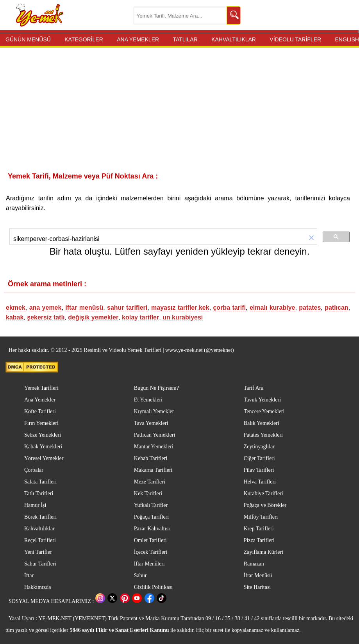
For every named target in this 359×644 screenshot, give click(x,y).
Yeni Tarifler (38, 552)
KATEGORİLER (84, 39)
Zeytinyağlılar (259, 447)
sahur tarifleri (127, 308)
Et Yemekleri (148, 400)
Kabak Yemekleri (43, 447)
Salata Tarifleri (40, 482)
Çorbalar (34, 470)
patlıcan (336, 308)
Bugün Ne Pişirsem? (156, 388)
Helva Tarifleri (260, 482)
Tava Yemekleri (151, 423)
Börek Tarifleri (40, 517)
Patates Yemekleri (263, 435)
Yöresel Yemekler (44, 458)
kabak (15, 317)
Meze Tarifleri (150, 482)
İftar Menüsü (258, 575)
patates (310, 308)
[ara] (152, 239)
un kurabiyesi (183, 317)
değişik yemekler (93, 317)
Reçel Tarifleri (40, 540)
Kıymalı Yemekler (154, 411)
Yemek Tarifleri (41, 388)
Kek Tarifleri (148, 493)
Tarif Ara (254, 388)
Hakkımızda (38, 587)
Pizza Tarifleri (259, 540)
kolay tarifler (140, 317)
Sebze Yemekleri (43, 435)
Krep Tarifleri (259, 529)
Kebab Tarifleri (151, 458)
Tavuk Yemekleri (262, 400)
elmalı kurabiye (272, 308)
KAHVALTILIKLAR (234, 39)
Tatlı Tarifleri (39, 493)
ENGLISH (347, 39)
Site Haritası (257, 587)
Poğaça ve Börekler (265, 505)
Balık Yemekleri (262, 423)
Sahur (140, 575)
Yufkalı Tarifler (151, 505)
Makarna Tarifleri (153, 470)
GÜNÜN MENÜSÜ (28, 39)
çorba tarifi (229, 308)
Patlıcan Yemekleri (155, 435)
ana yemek (46, 308)
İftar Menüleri (149, 564)
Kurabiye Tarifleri (263, 493)
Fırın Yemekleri (41, 423)
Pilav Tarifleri (259, 470)
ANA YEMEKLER (138, 39)
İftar (29, 575)
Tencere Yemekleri (264, 411)
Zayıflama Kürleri (263, 552)
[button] (306, 238)
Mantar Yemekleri (154, 447)
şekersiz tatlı (46, 317)
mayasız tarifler (174, 308)
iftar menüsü (84, 308)
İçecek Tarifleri (151, 552)
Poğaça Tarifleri (151, 517)
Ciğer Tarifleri (259, 458)
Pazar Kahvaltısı (152, 529)
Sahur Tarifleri (40, 564)
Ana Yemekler (40, 400)
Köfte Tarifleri (40, 411)
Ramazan (254, 564)
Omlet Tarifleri (150, 540)
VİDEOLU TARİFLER (295, 39)
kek (204, 308)
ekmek (16, 308)
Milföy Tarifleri (261, 517)
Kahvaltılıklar (39, 529)
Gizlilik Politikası (153, 587)
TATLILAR (185, 39)
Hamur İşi (35, 505)
